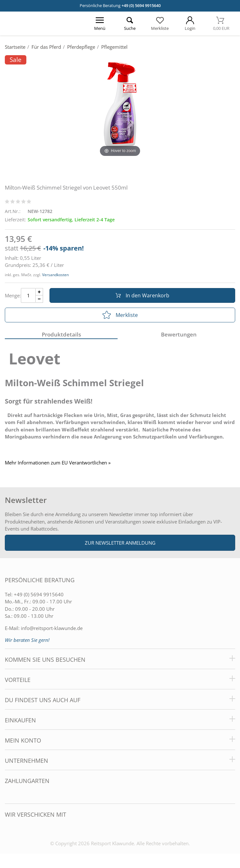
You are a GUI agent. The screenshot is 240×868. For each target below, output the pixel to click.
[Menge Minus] (39, 299)
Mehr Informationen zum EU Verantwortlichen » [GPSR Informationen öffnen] (58, 463)
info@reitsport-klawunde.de (52, 628)
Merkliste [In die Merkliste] (120, 315)
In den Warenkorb (142, 295)
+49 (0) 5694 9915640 (141, 5)
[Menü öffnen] (100, 23)
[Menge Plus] (39, 292)
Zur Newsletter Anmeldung (120, 543)
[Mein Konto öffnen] (190, 23)
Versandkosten (55, 275)
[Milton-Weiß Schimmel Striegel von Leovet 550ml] (120, 106)
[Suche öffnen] (130, 23)
